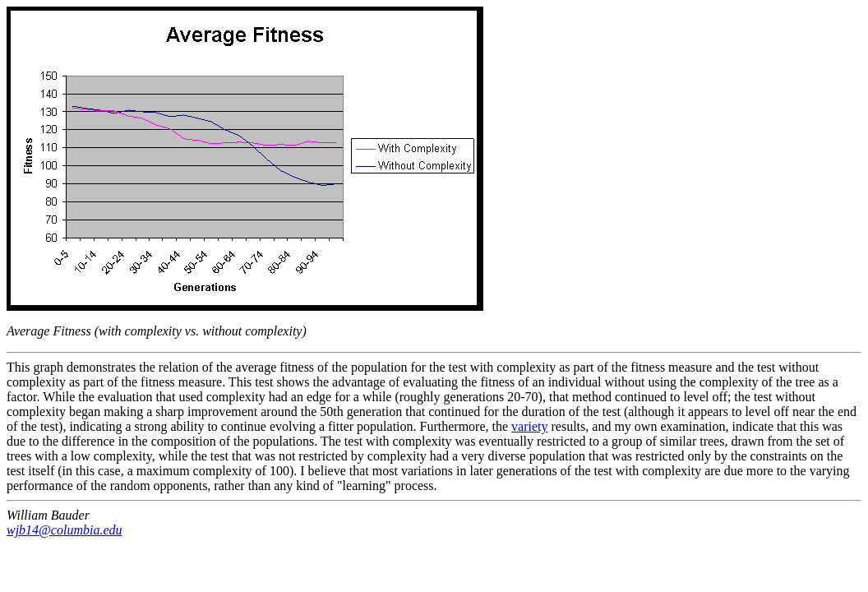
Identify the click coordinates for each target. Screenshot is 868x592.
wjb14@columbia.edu (64, 530)
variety (529, 426)
